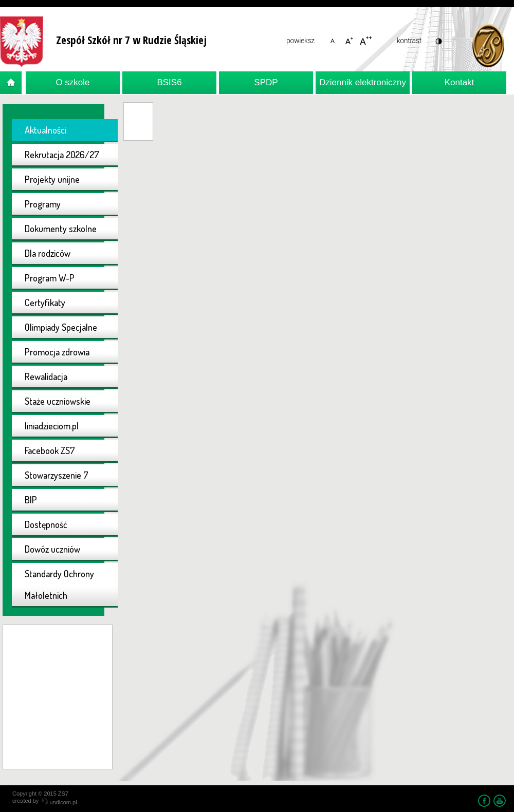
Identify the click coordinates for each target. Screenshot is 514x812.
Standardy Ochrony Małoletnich (59, 584)
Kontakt (460, 82)
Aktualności (45, 130)
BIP (31, 500)
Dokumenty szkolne (61, 229)
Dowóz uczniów (52, 549)
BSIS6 (169, 82)
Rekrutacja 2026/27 (62, 155)
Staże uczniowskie (58, 401)
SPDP (266, 82)
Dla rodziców (48, 253)
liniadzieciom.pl (52, 426)
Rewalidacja (46, 376)
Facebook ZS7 (50, 450)
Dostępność (46, 524)
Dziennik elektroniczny (363, 82)
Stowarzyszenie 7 (57, 475)
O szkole (72, 82)
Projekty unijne (52, 179)
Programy (43, 204)
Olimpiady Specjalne (61, 327)
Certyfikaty (45, 303)
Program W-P (50, 278)
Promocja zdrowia (57, 352)
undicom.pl (59, 802)
